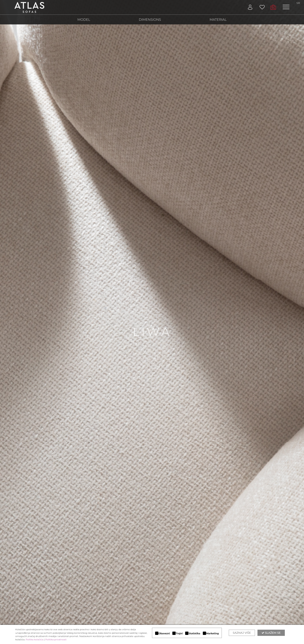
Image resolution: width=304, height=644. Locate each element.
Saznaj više (242, 633)
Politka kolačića (34, 639)
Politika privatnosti (56, 639)
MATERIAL (218, 20)
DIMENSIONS (150, 20)
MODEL (84, 20)
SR (298, 3)
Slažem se (271, 633)
